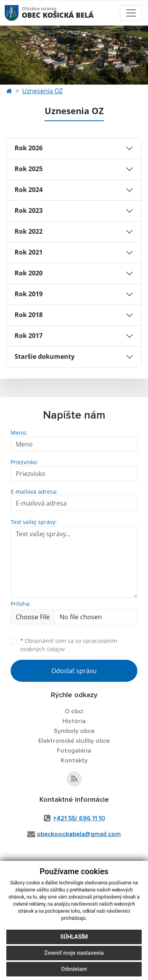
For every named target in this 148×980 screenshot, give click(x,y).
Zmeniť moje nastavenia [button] (74, 953)
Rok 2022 (29, 231)
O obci (74, 711)
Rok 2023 (29, 210)
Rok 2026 (29, 148)
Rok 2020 (29, 273)
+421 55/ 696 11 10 (79, 818)
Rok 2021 (29, 252)
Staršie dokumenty (45, 356)
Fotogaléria (74, 751)
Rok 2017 (29, 336)
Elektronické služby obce (74, 741)
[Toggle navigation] (131, 13)
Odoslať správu (74, 671)
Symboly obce (74, 731)
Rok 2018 (29, 315)
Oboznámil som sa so (69, 645)
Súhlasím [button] (74, 937)
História (74, 721)
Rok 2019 (29, 294)
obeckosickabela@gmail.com (79, 834)
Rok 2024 (29, 190)
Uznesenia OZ (42, 91)
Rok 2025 (29, 169)
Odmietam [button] (74, 969)
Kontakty (74, 760)
